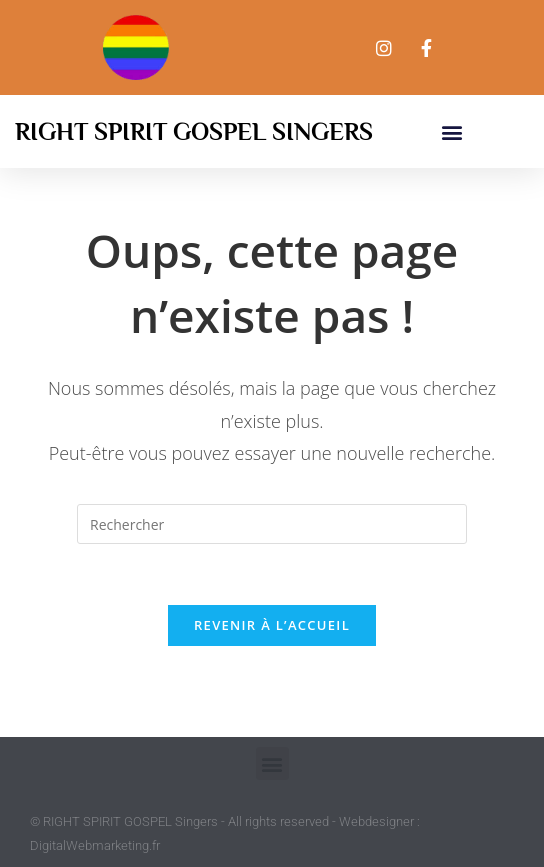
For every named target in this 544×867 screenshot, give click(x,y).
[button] (451, 131)
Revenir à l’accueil (272, 625)
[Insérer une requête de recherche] (272, 524)
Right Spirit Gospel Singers (194, 131)
